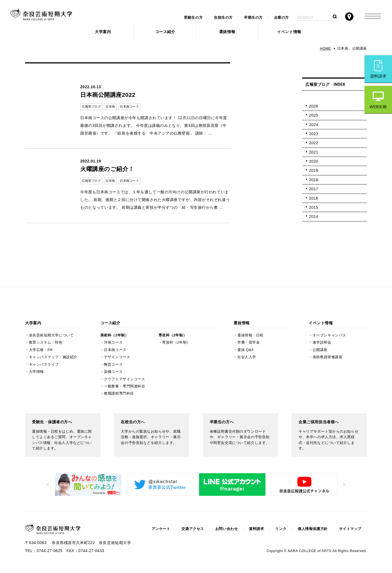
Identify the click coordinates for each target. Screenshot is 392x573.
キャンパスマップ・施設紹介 (53, 357)
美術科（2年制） (114, 335)
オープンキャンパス (329, 335)
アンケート (161, 529)
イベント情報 (289, 32)
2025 (314, 115)
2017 (314, 189)
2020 (314, 161)
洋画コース (113, 342)
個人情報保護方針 (313, 529)
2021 (314, 152)
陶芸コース (113, 365)
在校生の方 (223, 18)
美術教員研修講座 (327, 357)
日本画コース (115, 350)
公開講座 (320, 350)
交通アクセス (193, 529)
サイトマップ (350, 529)
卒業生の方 (253, 18)
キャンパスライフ (44, 365)
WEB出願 (378, 107)
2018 (314, 180)
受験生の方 (193, 18)
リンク (281, 529)
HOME (325, 49)
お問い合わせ (226, 529)
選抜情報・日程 (250, 335)
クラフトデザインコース (124, 379)
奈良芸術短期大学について (51, 335)
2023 (314, 134)
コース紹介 (165, 32)
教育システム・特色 (46, 342)
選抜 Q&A (245, 350)
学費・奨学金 (249, 342)
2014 (314, 216)
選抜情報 (227, 32)
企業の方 (281, 18)
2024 (314, 125)
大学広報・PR (41, 350)
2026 (314, 106)
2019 (314, 170)
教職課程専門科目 (119, 393)
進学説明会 (322, 342)
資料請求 (378, 76)
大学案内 (103, 32)
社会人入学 (247, 357)
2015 (314, 207)
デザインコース (117, 357)
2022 (314, 143)
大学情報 (36, 372)
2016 (314, 198)
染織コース (113, 372)
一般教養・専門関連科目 (124, 386)
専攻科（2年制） (173, 335)
